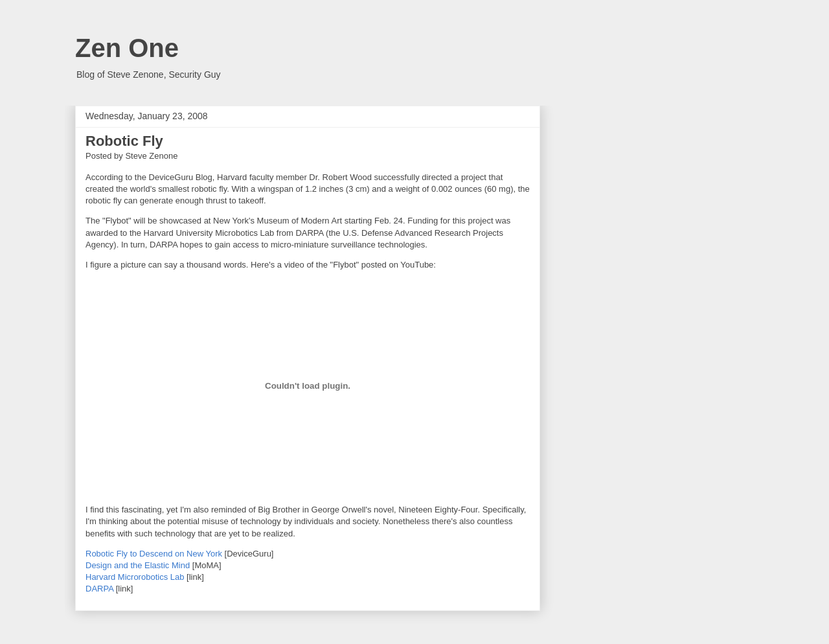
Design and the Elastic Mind (138, 565)
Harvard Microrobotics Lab (135, 577)
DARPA (99, 589)
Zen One (127, 48)
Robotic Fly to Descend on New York (154, 554)
